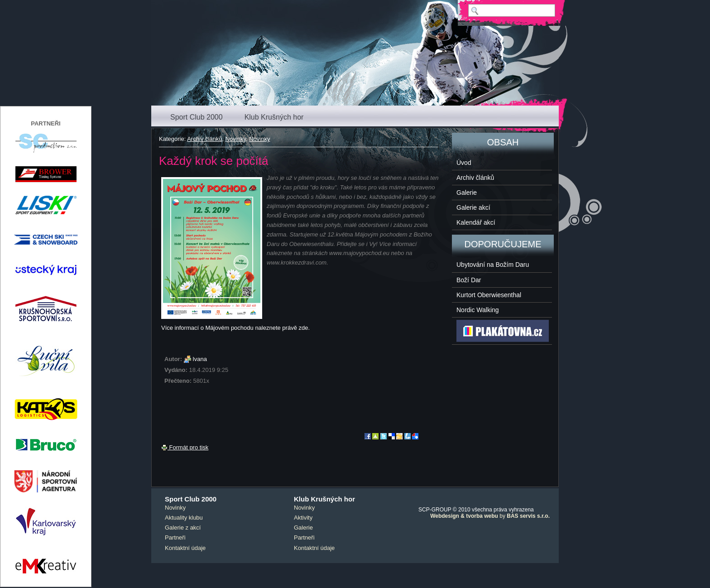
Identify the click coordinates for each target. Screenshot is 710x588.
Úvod (464, 163)
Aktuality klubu (184, 518)
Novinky (236, 139)
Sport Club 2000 (197, 117)
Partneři (175, 537)
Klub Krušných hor (274, 117)
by (490, 516)
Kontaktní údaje (185, 548)
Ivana (200, 359)
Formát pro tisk (185, 447)
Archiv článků (204, 139)
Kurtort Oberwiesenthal (489, 295)
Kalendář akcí (476, 222)
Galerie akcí (473, 207)
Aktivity (303, 518)
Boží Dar (469, 280)
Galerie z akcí (183, 528)
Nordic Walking (478, 310)
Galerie (467, 193)
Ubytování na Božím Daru (493, 265)
